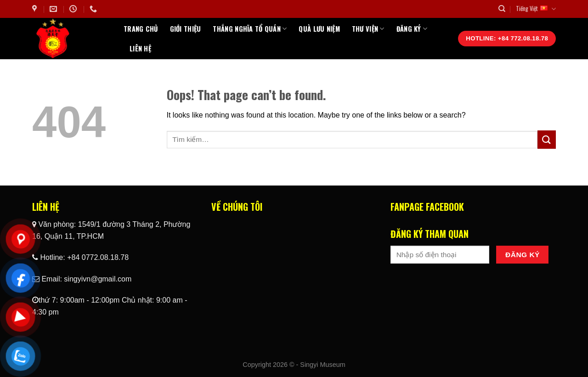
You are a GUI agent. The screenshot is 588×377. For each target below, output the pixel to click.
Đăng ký (412, 29)
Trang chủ (141, 29)
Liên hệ (140, 48)
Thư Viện (368, 29)
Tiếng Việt (536, 9)
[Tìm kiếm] (502, 9)
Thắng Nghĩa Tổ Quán (250, 29)
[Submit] (547, 139)
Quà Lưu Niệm (319, 29)
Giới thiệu (186, 29)
